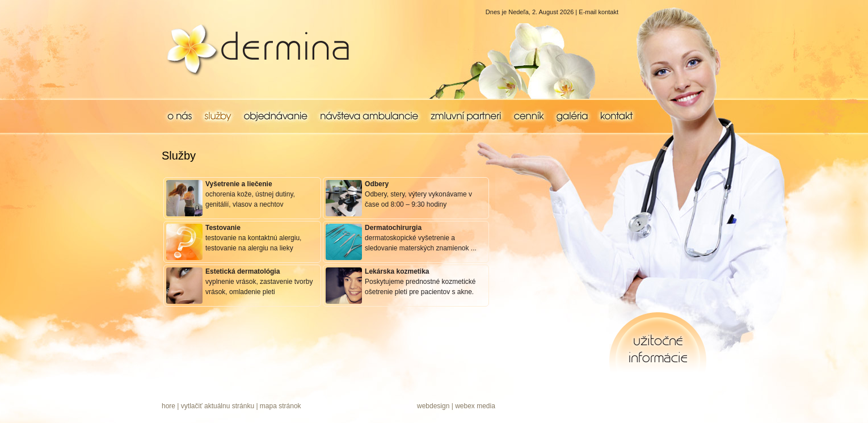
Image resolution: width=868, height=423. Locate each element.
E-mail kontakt (599, 12)
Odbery (377, 184)
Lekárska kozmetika (397, 271)
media (486, 406)
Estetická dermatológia (243, 271)
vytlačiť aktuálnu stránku (218, 406)
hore (168, 406)
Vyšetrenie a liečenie (239, 184)
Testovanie (223, 228)
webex (465, 406)
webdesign (433, 406)
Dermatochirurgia (393, 228)
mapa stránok (281, 406)
